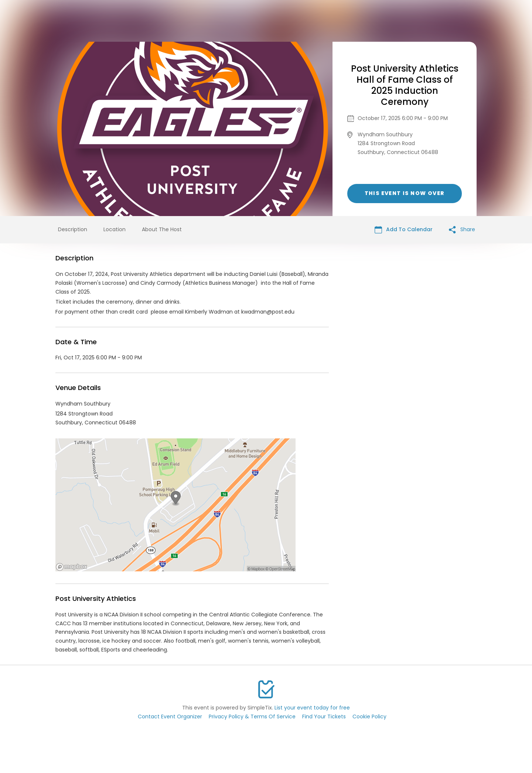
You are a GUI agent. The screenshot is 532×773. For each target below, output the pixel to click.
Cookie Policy (369, 716)
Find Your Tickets (324, 716)
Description (73, 229)
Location (115, 229)
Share (462, 230)
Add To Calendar (404, 230)
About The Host (162, 229)
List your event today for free (312, 708)
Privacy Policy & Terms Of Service (252, 716)
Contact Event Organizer (170, 716)
